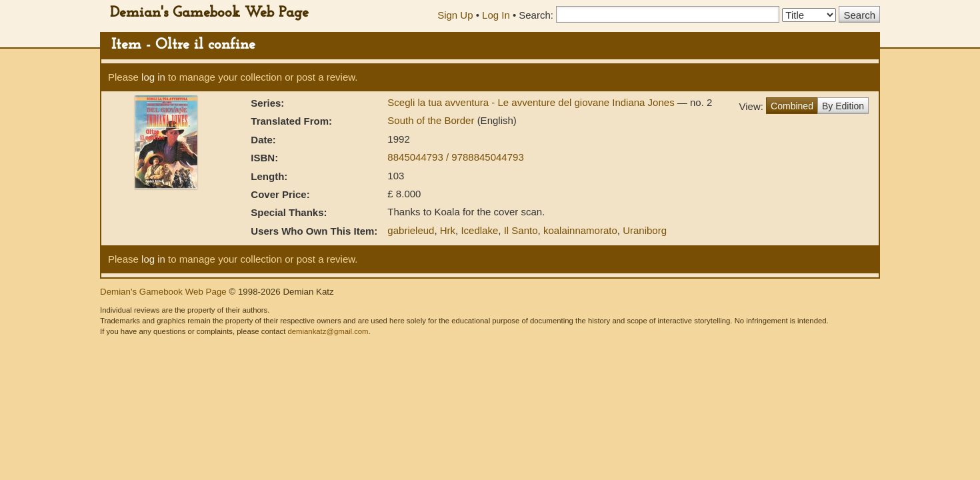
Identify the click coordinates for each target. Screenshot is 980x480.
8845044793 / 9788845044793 (455, 157)
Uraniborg (645, 230)
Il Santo (521, 230)
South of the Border (432, 120)
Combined (792, 106)
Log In (496, 15)
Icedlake (479, 230)
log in (153, 77)
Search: (536, 15)
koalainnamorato (580, 230)
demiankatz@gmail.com (328, 331)
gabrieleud (411, 230)
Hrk (448, 230)
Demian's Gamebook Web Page (209, 13)
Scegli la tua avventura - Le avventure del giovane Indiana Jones (532, 102)
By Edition (843, 106)
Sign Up (455, 15)
